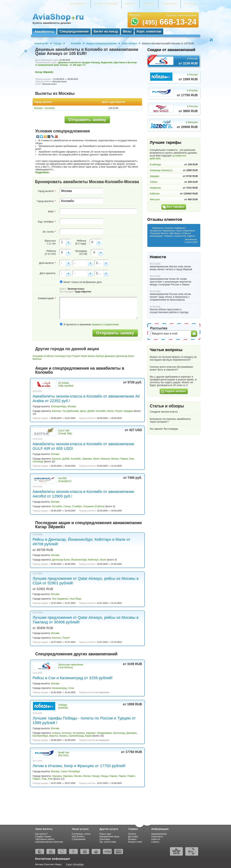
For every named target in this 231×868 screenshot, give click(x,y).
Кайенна (155, 194)
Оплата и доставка (106, 4)
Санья (67, 506)
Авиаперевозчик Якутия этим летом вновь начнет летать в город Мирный (171, 268)
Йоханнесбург (79, 560)
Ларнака (87, 459)
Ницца (96, 776)
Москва (72, 406)
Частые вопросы (166, 350)
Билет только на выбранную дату (81, 282)
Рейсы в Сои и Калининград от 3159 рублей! (73, 678)
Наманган (155, 188)
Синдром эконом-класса (164, 412)
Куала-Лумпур (96, 356)
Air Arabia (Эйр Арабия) (66, 384)
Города (58, 43)
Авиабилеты (44, 32)
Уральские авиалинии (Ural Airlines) (71, 666)
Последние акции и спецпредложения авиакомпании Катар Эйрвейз (89, 525)
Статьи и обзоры (167, 406)
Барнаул (91, 733)
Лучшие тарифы (166, 142)
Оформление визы (109, 836)
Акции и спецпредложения (101, 43)
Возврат (130, 4)
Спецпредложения (74, 31)
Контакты (190, 4)
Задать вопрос (175, 391)
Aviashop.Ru (41, 43)
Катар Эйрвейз (44, 72)
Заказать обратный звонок (181, 15)
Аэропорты (157, 836)
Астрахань (79, 733)
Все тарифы (176, 207)
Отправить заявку (87, 119)
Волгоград (119, 733)
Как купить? (42, 834)
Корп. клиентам (149, 31)
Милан (115, 459)
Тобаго (154, 182)
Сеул (69, 356)
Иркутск (54, 736)
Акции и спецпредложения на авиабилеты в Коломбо (80, 370)
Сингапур (60, 356)
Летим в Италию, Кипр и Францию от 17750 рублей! (79, 766)
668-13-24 (169, 22)
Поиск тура (105, 834)
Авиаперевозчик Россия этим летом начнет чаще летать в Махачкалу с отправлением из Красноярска (170, 297)
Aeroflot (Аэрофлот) (65, 480)
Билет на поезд (106, 31)
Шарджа (128, 411)
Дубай (91, 411)
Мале (84, 356)
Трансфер (105, 839)
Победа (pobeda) (63, 706)
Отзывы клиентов (165, 219)
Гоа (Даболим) (70, 411)
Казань (63, 736)
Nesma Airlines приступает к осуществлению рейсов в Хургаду (169, 311)
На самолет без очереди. (164, 429)
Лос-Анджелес (60, 599)
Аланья (56, 733)
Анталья (67, 733)
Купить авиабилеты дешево (52, 23)
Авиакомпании (159, 834)
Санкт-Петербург (70, 771)
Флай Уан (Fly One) (64, 754)
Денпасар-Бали (125, 356)
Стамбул (77, 506)
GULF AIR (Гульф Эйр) (65, 432)
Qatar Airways (129, 43)
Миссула (155, 199)
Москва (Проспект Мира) (48, 864)
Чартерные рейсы (45, 839)
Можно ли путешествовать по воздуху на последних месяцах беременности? (173, 358)
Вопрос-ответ (135, 842)
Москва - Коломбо (45, 108)
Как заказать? (78, 4)
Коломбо (76, 43)
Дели (83, 411)
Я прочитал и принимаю (89, 324)
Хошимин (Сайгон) (43, 356)
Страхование (79, 839)
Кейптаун (93, 560)
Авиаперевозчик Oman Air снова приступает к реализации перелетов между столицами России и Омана (171, 282)
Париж (124, 459)
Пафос (131, 776)
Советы (155, 842)
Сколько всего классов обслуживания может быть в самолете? (171, 368)
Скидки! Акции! (43, 836)
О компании (169, 4)
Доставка (133, 836)
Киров (88, 736)
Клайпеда (155, 164)
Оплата (132, 834)
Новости (158, 257)
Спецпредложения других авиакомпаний (76, 654)
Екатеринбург (59, 406)
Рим (131, 459)
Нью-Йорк (76, 599)
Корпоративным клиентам (49, 842)
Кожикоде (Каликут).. (162, 170)
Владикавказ (105, 733)
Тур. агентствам (108, 842)
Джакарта (110, 356)
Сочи (71, 688)
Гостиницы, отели (81, 834)
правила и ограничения (105, 324)
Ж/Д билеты (78, 836)
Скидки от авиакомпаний (171, 50)
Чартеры (149, 4)
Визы (127, 31)
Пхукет (76, 356)
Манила (105, 459)
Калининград (59, 688)
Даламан (131, 733)
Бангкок (37, 359)
